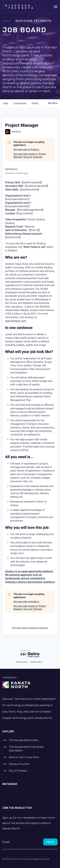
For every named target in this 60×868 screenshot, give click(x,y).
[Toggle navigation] (56, 7)
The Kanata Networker (24, 740)
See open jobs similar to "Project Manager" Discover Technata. (30, 156)
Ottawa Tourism (19, 764)
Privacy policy (22, 662)
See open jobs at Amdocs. (26, 149)
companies (20, 103)
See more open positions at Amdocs (30, 628)
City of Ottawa (18, 771)
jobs (5, 103)
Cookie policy (36, 662)
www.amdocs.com (16, 321)
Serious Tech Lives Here (24, 757)
